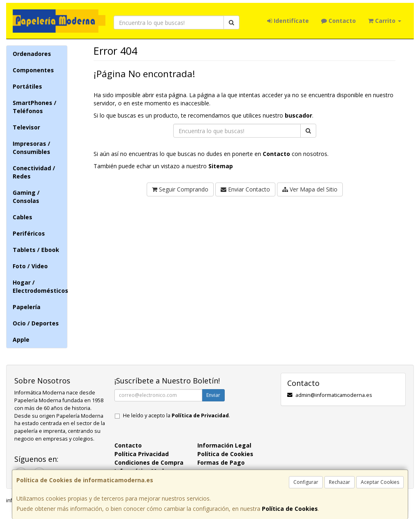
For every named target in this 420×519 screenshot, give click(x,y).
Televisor (26, 127)
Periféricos (29, 233)
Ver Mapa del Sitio (310, 189)
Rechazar (340, 482)
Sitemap (221, 166)
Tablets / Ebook (36, 250)
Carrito (385, 21)
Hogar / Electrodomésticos (40, 286)
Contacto (338, 21)
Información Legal (224, 445)
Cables (22, 217)
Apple (21, 340)
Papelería (27, 307)
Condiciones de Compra (149, 462)
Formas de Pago (221, 462)
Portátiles (27, 86)
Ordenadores (32, 54)
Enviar (213, 395)
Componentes (33, 70)
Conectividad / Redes (34, 172)
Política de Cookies (290, 509)
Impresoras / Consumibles (31, 148)
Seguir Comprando (180, 189)
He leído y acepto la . (176, 415)
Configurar (306, 482)
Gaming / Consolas (26, 197)
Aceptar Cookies (380, 482)
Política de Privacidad (200, 415)
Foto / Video (30, 266)
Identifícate (288, 21)
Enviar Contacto (245, 189)
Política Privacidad (142, 454)
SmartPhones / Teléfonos (35, 107)
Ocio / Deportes (36, 323)
